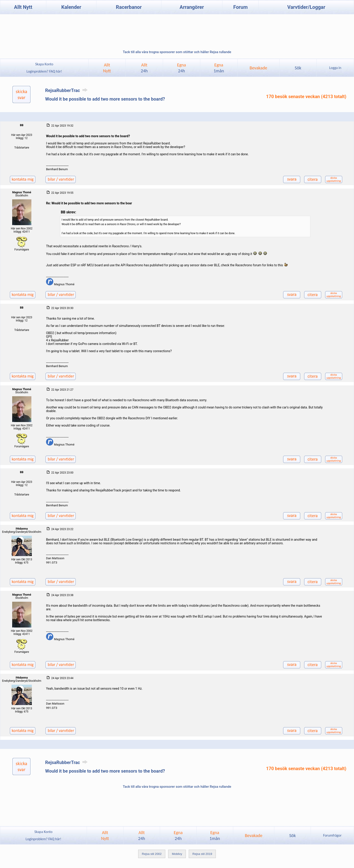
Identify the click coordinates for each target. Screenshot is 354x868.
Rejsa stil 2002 (152, 854)
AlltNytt (107, 68)
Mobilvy (177, 854)
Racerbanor (129, 7)
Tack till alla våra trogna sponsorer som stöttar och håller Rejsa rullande (177, 52)
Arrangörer (192, 7)
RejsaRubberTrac (67, 90)
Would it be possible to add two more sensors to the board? (105, 99)
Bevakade (259, 68)
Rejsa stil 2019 (202, 854)
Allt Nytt (23, 7)
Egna (181, 68)
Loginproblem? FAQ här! (44, 71)
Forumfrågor (332, 835)
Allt (144, 68)
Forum (240, 7)
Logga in (335, 68)
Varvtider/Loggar (306, 7)
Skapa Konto (44, 64)
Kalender (71, 7)
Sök (298, 68)
